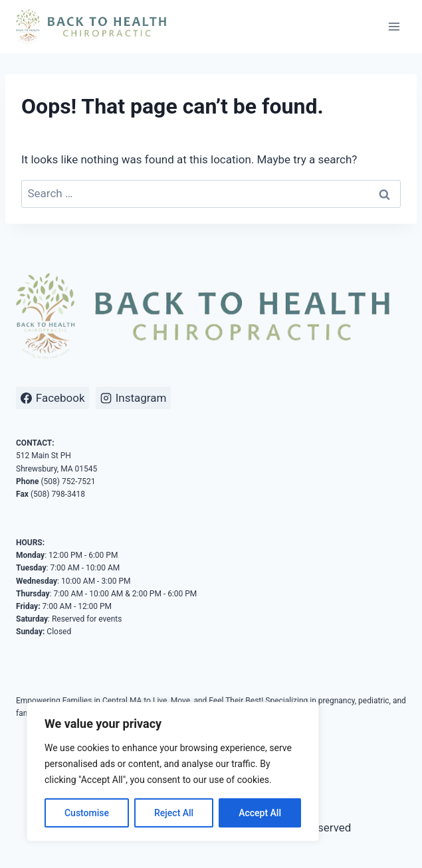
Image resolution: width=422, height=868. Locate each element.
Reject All (174, 813)
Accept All (260, 813)
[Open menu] (394, 26)
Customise (87, 813)
